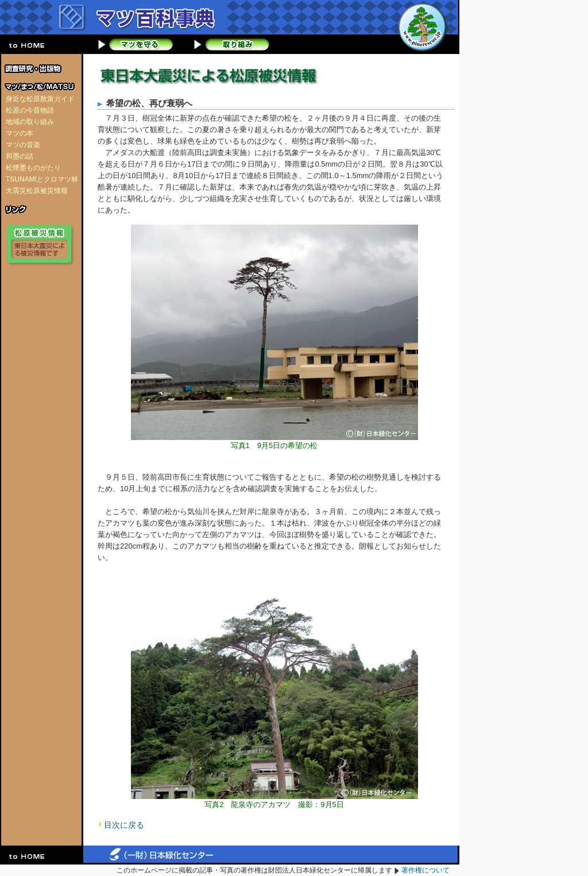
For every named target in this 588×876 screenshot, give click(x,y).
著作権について (425, 870)
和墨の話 (20, 156)
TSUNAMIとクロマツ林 (42, 179)
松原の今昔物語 (30, 110)
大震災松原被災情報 (37, 191)
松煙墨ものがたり (33, 168)
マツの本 (20, 133)
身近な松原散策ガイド (40, 99)
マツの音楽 (23, 145)
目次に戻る (124, 825)
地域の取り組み (30, 122)
